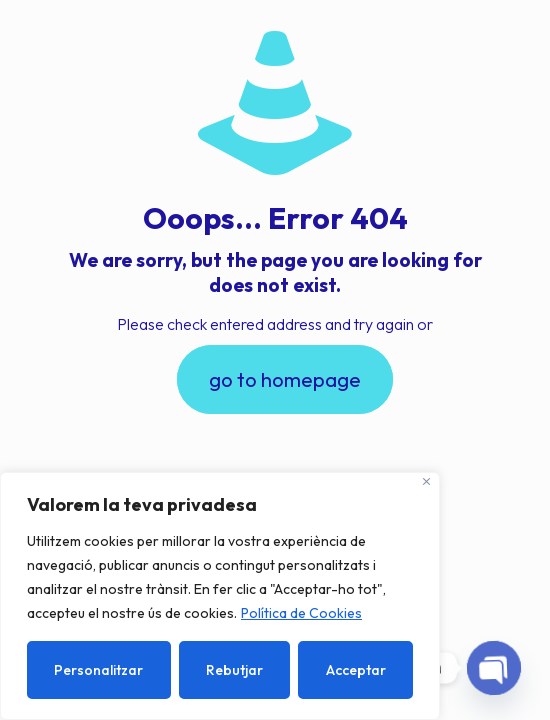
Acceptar (356, 670)
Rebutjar (234, 670)
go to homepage (285, 379)
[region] (220, 596)
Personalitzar (98, 670)
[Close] (426, 481)
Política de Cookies (301, 613)
